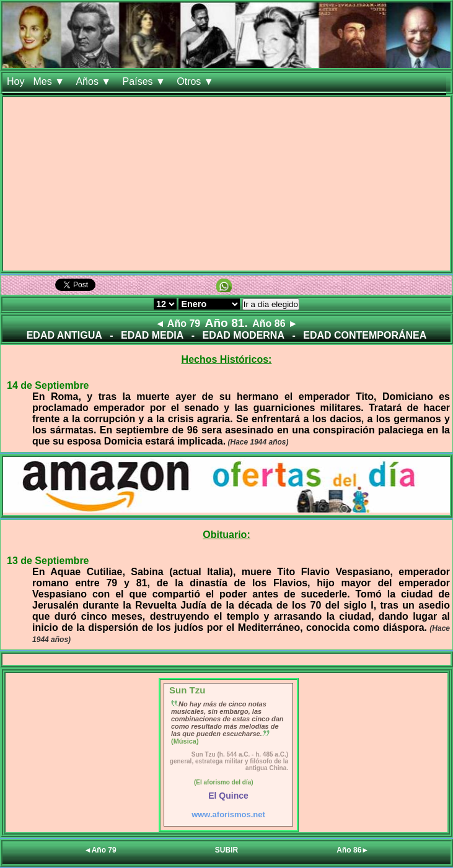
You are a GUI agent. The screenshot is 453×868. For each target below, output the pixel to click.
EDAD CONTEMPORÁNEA (365, 335)
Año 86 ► (275, 323)
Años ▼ (95, 81)
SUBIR (226, 850)
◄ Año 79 (178, 323)
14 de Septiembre (48, 385)
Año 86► (353, 850)
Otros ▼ (196, 81)
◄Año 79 (100, 850)
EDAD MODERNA (244, 335)
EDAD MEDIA (152, 335)
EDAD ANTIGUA (64, 335)
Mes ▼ (50, 81)
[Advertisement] (226, 184)
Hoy (15, 81)
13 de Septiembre (48, 561)
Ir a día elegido (271, 304)
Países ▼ (146, 81)
